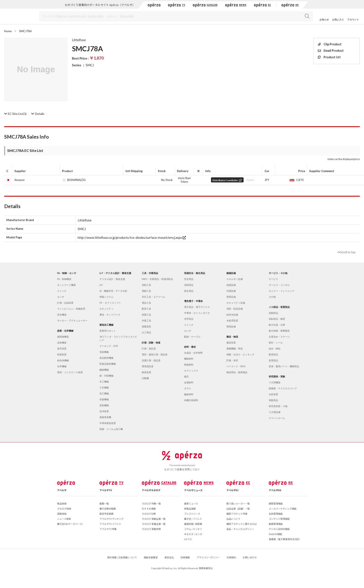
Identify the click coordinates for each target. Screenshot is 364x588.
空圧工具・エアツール (153, 297)
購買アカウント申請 (237, 514)
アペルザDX (275, 490)
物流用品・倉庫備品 (237, 372)
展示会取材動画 (108, 509)
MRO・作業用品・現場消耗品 (157, 279)
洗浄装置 (104, 411)
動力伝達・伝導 (277, 325)
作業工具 (146, 320)
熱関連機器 (63, 337)
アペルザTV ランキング (112, 519)
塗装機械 (104, 405)
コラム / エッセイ (193, 529)
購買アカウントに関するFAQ (242, 524)
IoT (101, 285)
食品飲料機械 (106, 358)
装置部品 (273, 360)
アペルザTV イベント (110, 524)
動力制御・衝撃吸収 (279, 331)
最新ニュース (191, 503)
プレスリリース (192, 514)
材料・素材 (190, 347)
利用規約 (231, 557)
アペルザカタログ (151, 490)
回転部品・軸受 (277, 319)
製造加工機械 (106, 325)
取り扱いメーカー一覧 (238, 503)
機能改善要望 (151, 557)
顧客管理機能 (276, 503)
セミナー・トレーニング (282, 291)
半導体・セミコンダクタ (197, 313)
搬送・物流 (232, 337)
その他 (272, 297)
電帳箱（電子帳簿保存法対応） (285, 539)
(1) (15, 114)
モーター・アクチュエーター (72, 320)
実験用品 (273, 400)
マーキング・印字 (109, 346)
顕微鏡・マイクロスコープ (283, 388)
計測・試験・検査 (151, 343)
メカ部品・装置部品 (279, 307)
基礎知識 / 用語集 (193, 524)
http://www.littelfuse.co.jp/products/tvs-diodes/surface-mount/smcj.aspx (132, 238)
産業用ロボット (108, 331)
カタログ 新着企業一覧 (154, 524)
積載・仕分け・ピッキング (240, 354)
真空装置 (62, 348)
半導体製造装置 (108, 423)
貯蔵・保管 (232, 360)
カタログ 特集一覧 (151, 503)
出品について (233, 519)
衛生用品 (189, 291)
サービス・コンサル (279, 285)
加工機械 (104, 393)
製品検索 (62, 503)
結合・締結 (275, 348)
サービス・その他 (278, 273)
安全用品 (189, 279)
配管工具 (146, 309)
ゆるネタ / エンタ (193, 534)
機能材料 (189, 359)
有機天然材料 (191, 400)
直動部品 (273, 313)
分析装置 (273, 394)
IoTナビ (188, 539)
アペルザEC (233, 490)
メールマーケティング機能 (283, 509)
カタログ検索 (64, 509)
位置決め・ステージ (279, 337)
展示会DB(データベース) (70, 524)
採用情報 (185, 557)
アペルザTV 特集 (108, 529)
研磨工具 (146, 315)
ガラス (188, 388)
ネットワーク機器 (66, 285)
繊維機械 (104, 370)
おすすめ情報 (149, 509)
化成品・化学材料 (193, 353)
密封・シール (276, 343)
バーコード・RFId (236, 366)
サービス (273, 279)
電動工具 (146, 291)
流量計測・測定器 (151, 360)
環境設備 (231, 326)
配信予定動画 (106, 514)
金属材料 (189, 382)
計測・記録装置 (65, 303)
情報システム (106, 297)
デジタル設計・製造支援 (112, 279)
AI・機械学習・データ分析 (113, 291)
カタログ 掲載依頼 (151, 529)
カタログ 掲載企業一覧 (154, 519)
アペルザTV (106, 490)
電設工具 (146, 303)
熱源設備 (231, 285)
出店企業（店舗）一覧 (238, 509)
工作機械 (104, 387)
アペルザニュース (193, 490)
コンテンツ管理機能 (279, 519)
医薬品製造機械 (108, 364)
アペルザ (62, 490)
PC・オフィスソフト (110, 303)
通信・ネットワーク (110, 315)
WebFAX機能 (275, 534)
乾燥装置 (62, 354)
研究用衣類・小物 (278, 406)
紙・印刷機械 (106, 376)
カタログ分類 (149, 514)
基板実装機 (105, 417)
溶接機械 (104, 399)
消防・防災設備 (235, 309)
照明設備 (231, 297)
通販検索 (62, 514)
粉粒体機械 (63, 360)
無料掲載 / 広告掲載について (122, 557)
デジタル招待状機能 (279, 529)
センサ (61, 297)
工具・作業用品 (150, 273)
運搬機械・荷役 (235, 348)
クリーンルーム (277, 418)
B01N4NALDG (77, 180)
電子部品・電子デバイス (197, 307)
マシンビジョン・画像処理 (71, 309)
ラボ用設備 (275, 412)
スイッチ (62, 291)
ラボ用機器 (275, 382)
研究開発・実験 (277, 376)
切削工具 (146, 285)
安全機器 (62, 315)
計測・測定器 (149, 348)
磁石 (186, 376)
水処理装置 (232, 320)
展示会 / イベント (193, 519)
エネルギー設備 (235, 279)
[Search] (176, 16)
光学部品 (189, 319)
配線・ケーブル (192, 337)
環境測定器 (148, 366)
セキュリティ (106, 309)
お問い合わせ (250, 557)
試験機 (145, 378)
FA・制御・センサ (67, 273)
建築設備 (231, 273)
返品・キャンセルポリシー (240, 529)
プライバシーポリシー (208, 557)
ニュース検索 (64, 519)
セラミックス (191, 370)
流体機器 (62, 343)
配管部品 (273, 354)
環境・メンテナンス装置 (70, 372)
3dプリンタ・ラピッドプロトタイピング (118, 338)
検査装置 (146, 372)
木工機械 (104, 382)
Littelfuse (79, 40)
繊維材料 (189, 394)
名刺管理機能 (276, 514)
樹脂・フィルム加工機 (111, 429)
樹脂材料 (189, 365)
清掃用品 (189, 285)
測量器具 (146, 326)
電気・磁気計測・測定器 (155, 354)
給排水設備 (232, 315)
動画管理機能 (276, 524)
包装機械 (104, 352)
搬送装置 (231, 343)
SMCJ (90, 65)
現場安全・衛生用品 (195, 273)
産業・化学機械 (65, 331)
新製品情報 (190, 509)
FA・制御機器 (64, 279)
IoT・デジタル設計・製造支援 (115, 273)
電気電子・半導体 (193, 301)
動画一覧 (104, 503)
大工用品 (146, 332)
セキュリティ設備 (236, 303)
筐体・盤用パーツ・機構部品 (284, 366)
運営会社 (169, 557)
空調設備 (231, 291)
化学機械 (62, 366)
